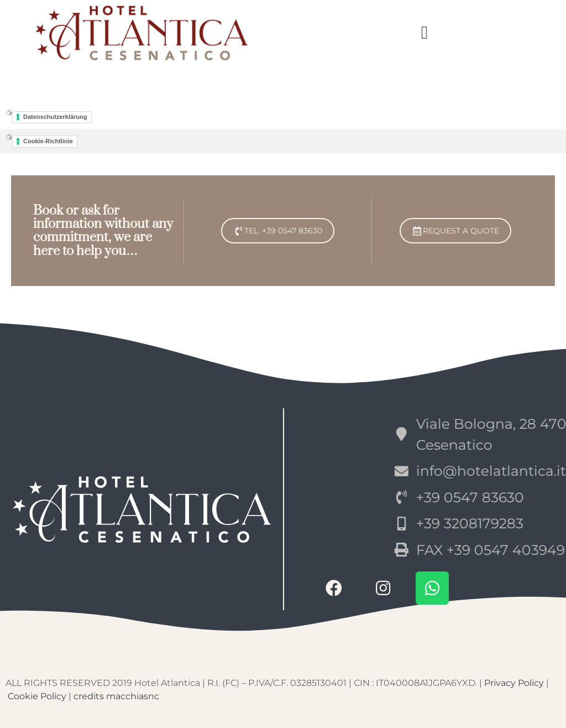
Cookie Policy (37, 696)
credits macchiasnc (116, 696)
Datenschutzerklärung (55, 117)
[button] (425, 33)
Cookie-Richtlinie (48, 141)
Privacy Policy (514, 683)
